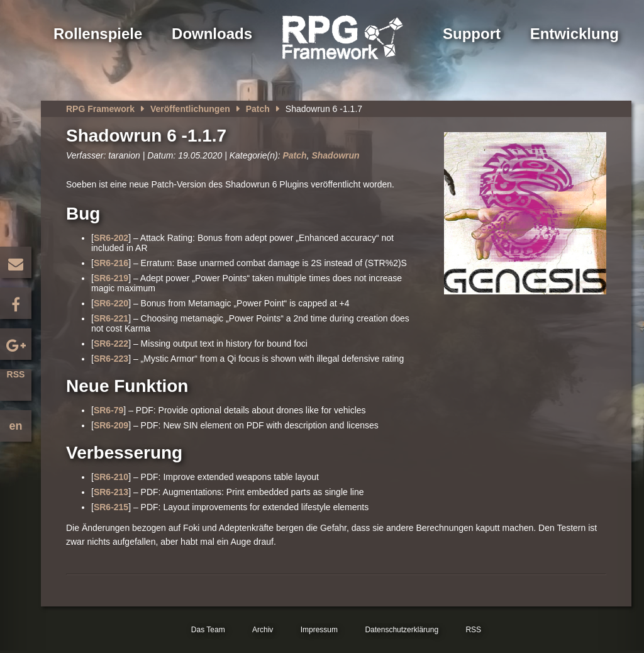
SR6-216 (111, 263)
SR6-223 (111, 359)
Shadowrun (335, 155)
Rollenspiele (98, 34)
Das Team (208, 630)
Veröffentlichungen (190, 109)
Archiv (263, 630)
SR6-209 (111, 425)
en (15, 426)
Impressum (319, 630)
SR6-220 (111, 303)
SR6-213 (111, 492)
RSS (16, 374)
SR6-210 (111, 477)
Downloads (212, 34)
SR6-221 (111, 318)
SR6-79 (108, 410)
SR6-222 (111, 343)
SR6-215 (111, 507)
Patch (258, 109)
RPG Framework (100, 109)
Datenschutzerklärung (402, 630)
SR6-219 (111, 278)
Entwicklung (575, 34)
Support (472, 34)
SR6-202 (111, 238)
